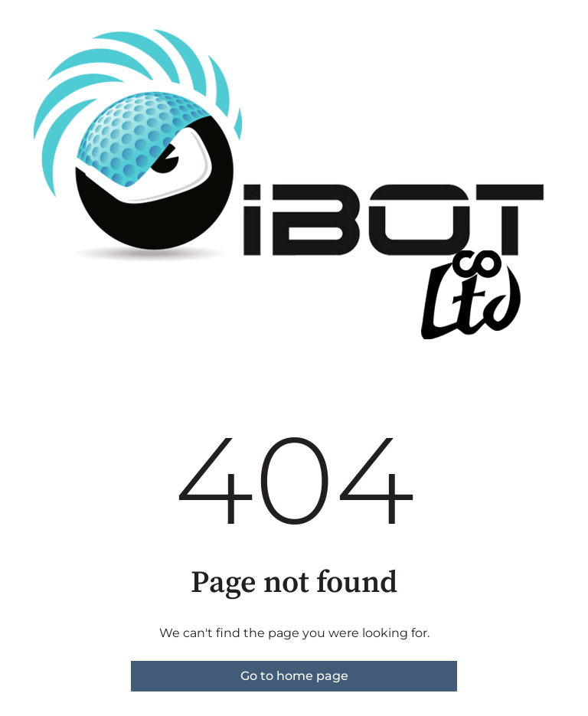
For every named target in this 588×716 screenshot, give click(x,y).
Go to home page (294, 676)
